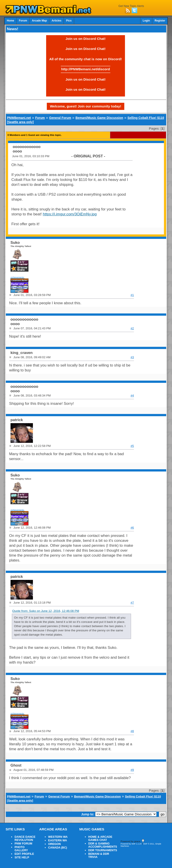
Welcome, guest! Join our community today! (86, 106)
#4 (132, 395)
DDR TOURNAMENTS (103, 850)
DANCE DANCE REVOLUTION (25, 838)
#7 (132, 603)
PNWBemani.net (19, 118)
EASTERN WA (58, 840)
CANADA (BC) (58, 848)
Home (10, 21)
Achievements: (18, 277)
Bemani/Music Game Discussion (99, 118)
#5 (132, 446)
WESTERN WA (58, 837)
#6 (132, 528)
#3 (132, 357)
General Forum (60, 118)
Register (160, 21)
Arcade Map (39, 21)
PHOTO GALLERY (21, 849)
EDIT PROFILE (24, 854)
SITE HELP (22, 857)
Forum (23, 21)
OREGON (54, 844)
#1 (132, 295)
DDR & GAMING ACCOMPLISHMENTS (103, 845)
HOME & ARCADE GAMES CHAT (100, 838)
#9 (132, 770)
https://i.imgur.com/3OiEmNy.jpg (70, 214)
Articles (56, 21)
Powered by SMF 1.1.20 (131, 844)
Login (146, 21)
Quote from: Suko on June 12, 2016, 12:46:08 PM (46, 611)
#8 (132, 731)
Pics (69, 21)
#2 (132, 328)
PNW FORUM (23, 844)
